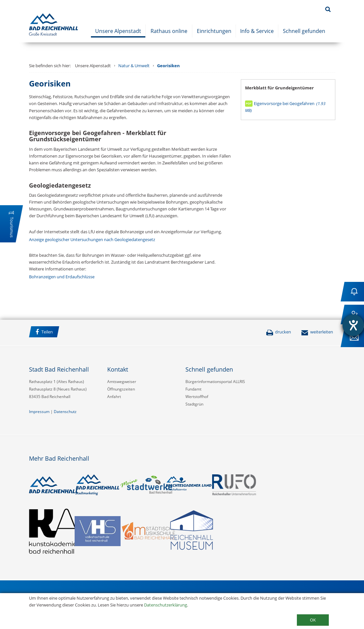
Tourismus (12, 227)
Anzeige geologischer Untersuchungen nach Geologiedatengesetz (92, 239)
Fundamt (193, 389)
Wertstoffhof (197, 397)
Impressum (39, 412)
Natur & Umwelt (134, 66)
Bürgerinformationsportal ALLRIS (215, 382)
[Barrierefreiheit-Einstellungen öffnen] (353, 325)
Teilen (44, 332)
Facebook (71, 333)
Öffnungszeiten (121, 389)
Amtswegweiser (122, 382)
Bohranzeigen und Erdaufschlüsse (62, 277)
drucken (278, 332)
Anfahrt (114, 397)
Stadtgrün (194, 404)
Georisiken (168, 66)
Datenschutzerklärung (166, 605)
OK (313, 620)
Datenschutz (65, 412)
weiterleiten (317, 332)
